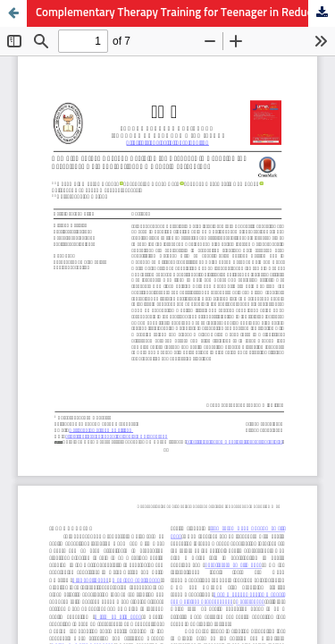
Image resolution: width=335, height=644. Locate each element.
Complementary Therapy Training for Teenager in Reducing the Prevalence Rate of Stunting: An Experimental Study (185, 13)
